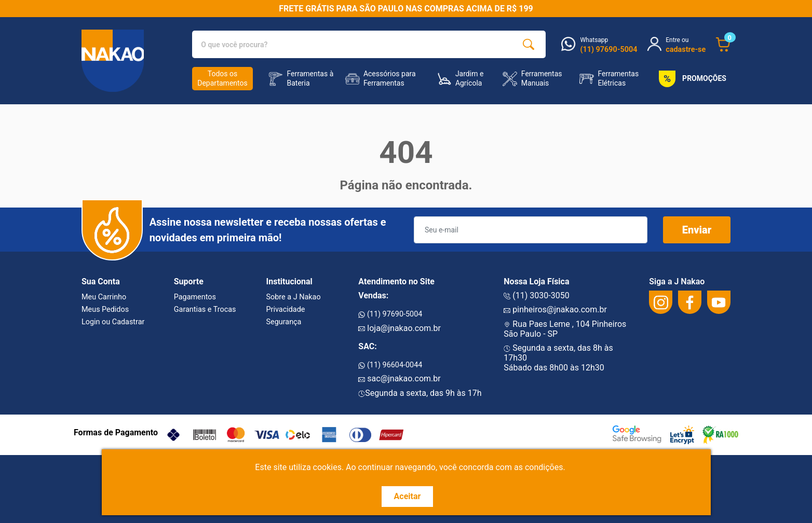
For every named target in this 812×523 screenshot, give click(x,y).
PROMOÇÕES (691, 79)
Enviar (697, 230)
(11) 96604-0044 (390, 365)
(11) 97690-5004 (390, 314)
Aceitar (408, 496)
